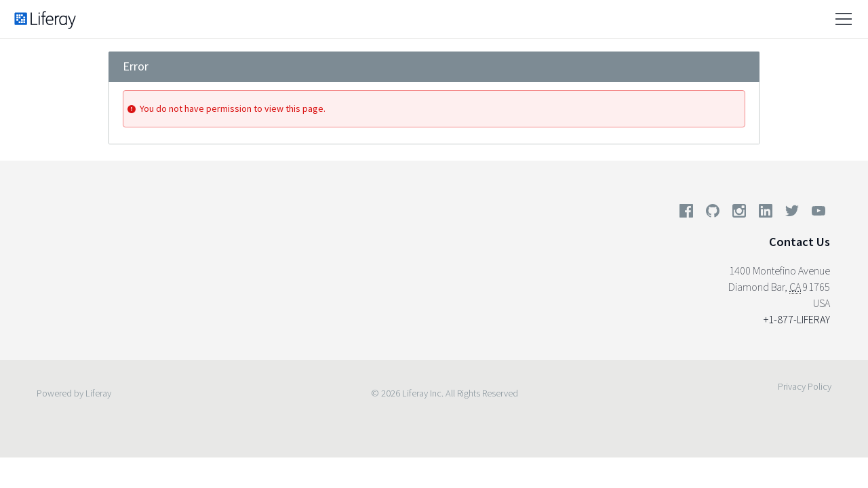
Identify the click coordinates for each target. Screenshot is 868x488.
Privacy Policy (805, 386)
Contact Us (800, 242)
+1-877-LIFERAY (797, 319)
